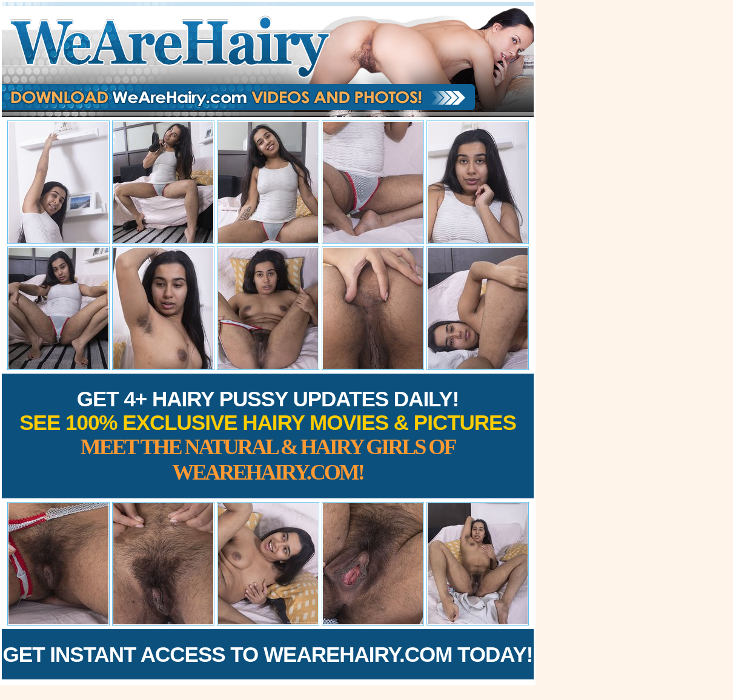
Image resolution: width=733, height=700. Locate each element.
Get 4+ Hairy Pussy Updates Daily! (268, 436)
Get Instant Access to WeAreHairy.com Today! (268, 654)
